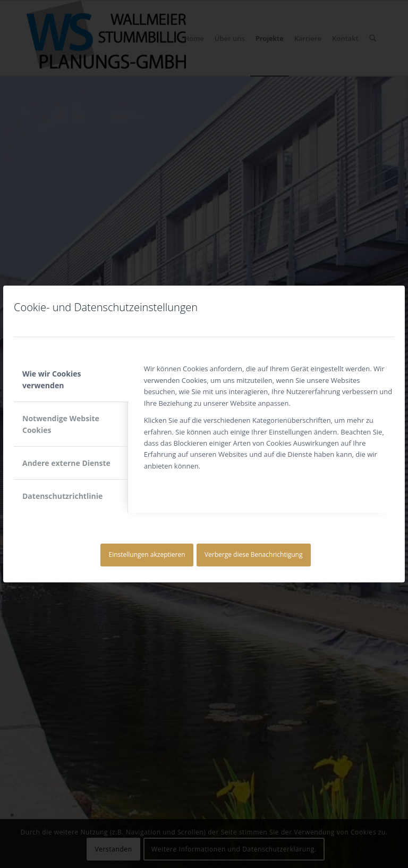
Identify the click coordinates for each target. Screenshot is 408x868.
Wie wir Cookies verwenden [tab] (52, 379)
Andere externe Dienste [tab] (66, 463)
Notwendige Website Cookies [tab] (61, 424)
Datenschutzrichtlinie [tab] (62, 496)
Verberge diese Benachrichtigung (254, 554)
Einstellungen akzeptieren (147, 554)
